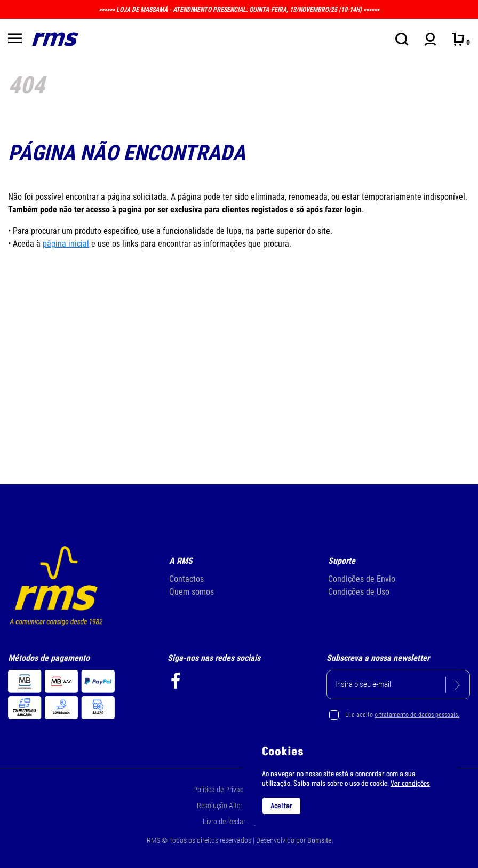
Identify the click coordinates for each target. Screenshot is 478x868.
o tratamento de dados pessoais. (417, 715)
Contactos (186, 579)
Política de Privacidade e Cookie (239, 790)
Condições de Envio (362, 579)
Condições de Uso (359, 592)
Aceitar (281, 806)
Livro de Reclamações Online (244, 822)
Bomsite (320, 840)
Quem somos (192, 592)
